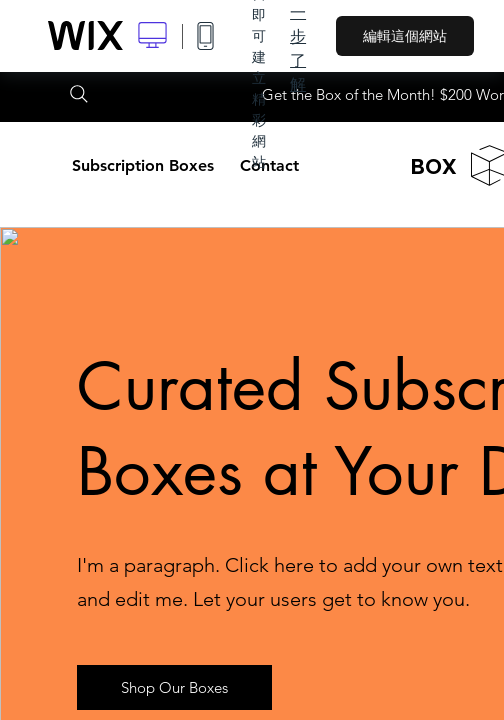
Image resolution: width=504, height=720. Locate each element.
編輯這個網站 (405, 36)
